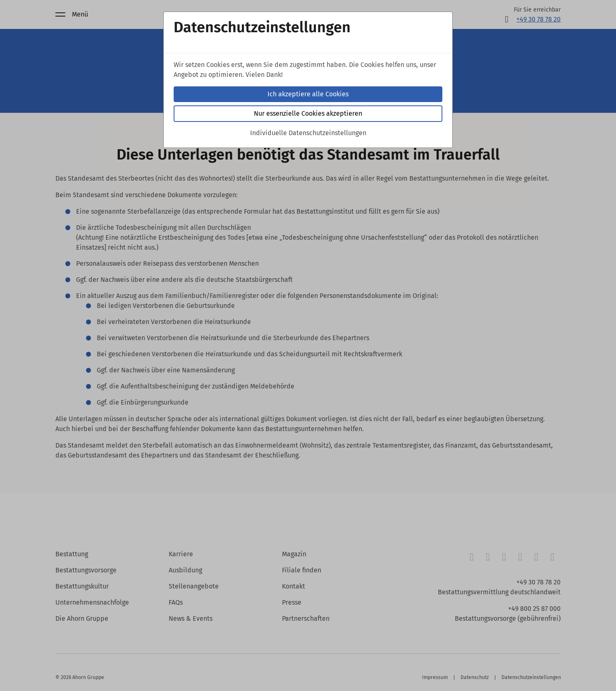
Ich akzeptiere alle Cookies (308, 94)
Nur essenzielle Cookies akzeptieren (308, 113)
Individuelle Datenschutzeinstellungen (308, 133)
